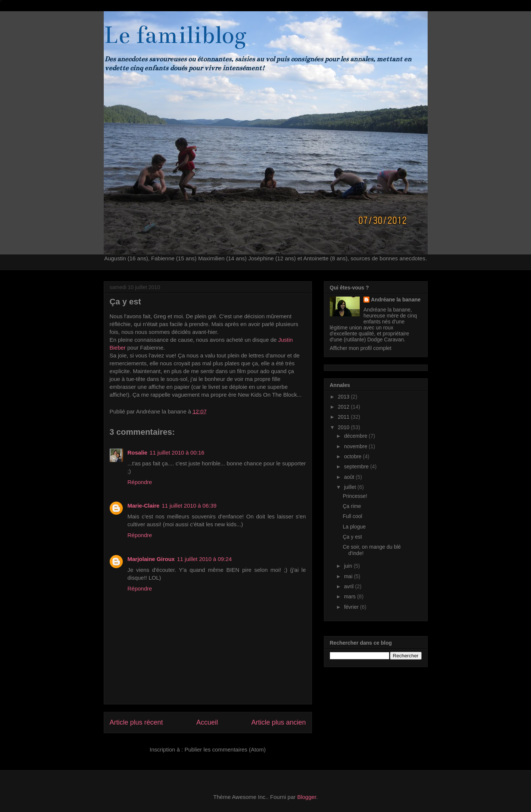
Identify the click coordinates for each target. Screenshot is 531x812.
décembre (356, 436)
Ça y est (352, 537)
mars (351, 596)
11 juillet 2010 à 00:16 (177, 453)
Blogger (307, 797)
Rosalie (138, 453)
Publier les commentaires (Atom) (225, 749)
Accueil (207, 722)
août (350, 477)
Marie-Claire (144, 506)
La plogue (354, 527)
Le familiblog (175, 35)
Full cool (352, 516)
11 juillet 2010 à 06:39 (189, 506)
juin (349, 566)
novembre (356, 446)
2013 (344, 397)
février (352, 607)
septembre (357, 467)
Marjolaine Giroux (151, 559)
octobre (354, 456)
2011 (344, 417)
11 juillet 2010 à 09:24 (204, 559)
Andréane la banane (396, 300)
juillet (351, 487)
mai (349, 576)
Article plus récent (136, 722)
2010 (344, 427)
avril (350, 586)
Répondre (140, 482)
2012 (344, 407)
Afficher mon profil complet (361, 348)
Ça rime (352, 506)
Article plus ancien (278, 722)
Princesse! (355, 496)
